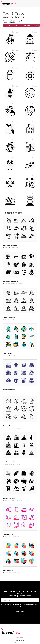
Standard (12, 23)
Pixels (6, 320)
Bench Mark (8, 428)
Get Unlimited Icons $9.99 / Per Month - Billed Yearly (21, 25)
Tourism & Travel (9, 534)
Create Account (20, 643)
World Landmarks (9, 390)
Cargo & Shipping (9, 318)
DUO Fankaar (9, 392)
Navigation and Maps (10, 281)
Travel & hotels (32, 21)
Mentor (23, 21)
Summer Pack (8, 426)
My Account (20, 640)
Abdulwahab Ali (9, 284)
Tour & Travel (8, 354)
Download (15, 32)
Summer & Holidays (10, 245)
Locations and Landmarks (12, 462)
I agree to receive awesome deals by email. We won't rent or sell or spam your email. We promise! (21, 605)
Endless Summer (9, 498)
